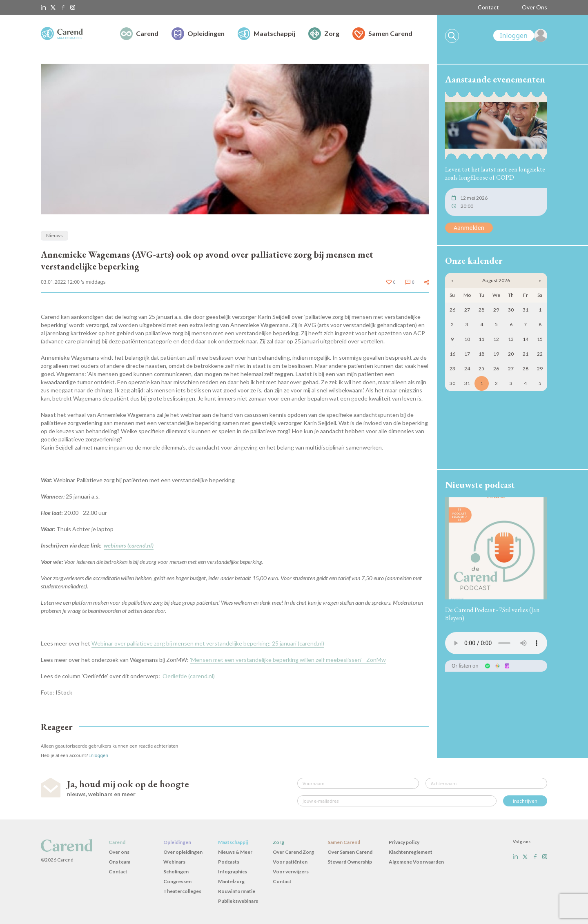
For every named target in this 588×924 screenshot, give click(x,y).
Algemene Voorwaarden (416, 862)
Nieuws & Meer (235, 852)
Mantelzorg (231, 881)
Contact (488, 7)
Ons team (119, 862)
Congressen (177, 881)
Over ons (119, 852)
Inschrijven (525, 801)
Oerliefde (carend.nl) (189, 676)
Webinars (174, 862)
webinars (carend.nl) (129, 545)
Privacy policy (404, 842)
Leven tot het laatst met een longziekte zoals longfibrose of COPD (495, 173)
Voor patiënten (290, 862)
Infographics (233, 872)
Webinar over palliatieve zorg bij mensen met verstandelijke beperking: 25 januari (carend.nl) (208, 643)
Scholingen (176, 872)
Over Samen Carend (350, 852)
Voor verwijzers (291, 872)
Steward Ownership (350, 862)
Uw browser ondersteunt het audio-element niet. (496, 643)
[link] (520, 36)
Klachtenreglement (411, 852)
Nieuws (55, 235)
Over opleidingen (183, 852)
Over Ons (535, 7)
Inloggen (99, 755)
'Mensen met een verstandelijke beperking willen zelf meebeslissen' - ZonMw (288, 660)
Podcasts (229, 862)
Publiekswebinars (238, 901)
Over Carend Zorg (293, 852)
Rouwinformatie (237, 891)
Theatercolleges (182, 891)
